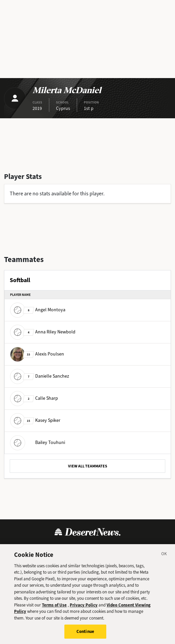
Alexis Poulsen (37, 354)
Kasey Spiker (35, 420)
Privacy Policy (84, 607)
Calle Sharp (34, 398)
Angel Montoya (38, 310)
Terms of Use (54, 607)
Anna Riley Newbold (43, 332)
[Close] (164, 557)
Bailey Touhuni (38, 442)
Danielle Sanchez (40, 376)
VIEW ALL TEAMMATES (88, 466)
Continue (85, 634)
